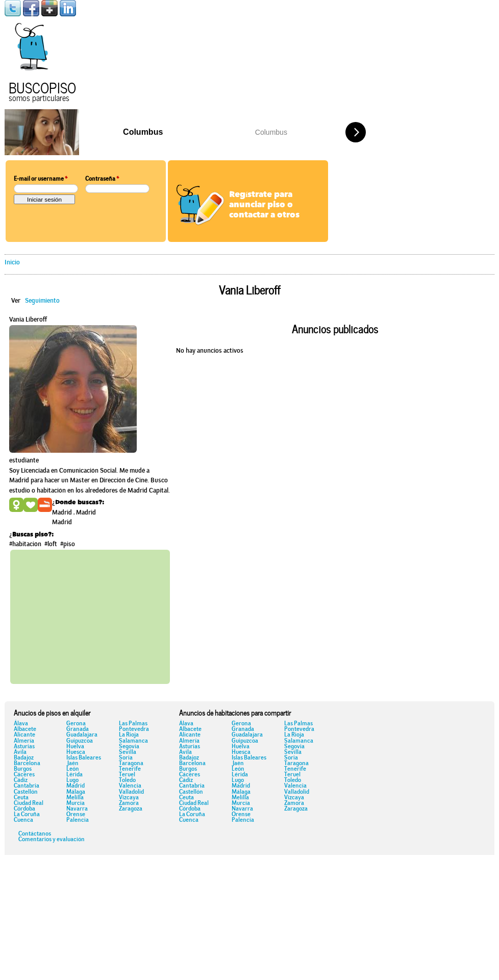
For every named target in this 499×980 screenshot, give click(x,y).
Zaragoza (131, 809)
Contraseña (102, 179)
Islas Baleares (84, 758)
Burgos (23, 769)
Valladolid (131, 792)
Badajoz (24, 758)
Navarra (77, 809)
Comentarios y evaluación (52, 840)
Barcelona (27, 764)
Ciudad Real (29, 803)
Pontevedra (134, 729)
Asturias (24, 747)
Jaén (72, 764)
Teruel (127, 775)
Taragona (131, 764)
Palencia (78, 820)
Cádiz (21, 780)
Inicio (12, 263)
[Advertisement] (107, 615)
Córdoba (24, 809)
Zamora (129, 803)
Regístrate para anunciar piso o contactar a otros (264, 205)
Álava (21, 724)
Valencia (130, 786)
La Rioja (129, 735)
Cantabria (27, 786)
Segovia (129, 747)
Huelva (75, 747)
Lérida (74, 775)
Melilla (75, 798)
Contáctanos (35, 834)
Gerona (76, 724)
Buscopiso (42, 87)
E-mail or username (41, 179)
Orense (76, 815)
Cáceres (24, 775)
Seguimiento (42, 301)
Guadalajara (82, 735)
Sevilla (128, 752)
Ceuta (21, 798)
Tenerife (130, 769)
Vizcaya (129, 798)
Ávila (20, 752)
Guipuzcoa (80, 741)
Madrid (76, 786)
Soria (126, 758)
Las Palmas (133, 724)
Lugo (72, 780)
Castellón (26, 792)
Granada (78, 729)
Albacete (25, 729)
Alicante (24, 735)
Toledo (127, 780)
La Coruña (27, 815)
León (73, 769)
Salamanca (133, 741)
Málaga (76, 792)
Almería (24, 741)
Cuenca (23, 820)
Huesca (76, 752)
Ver (16, 301)
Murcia (76, 803)
